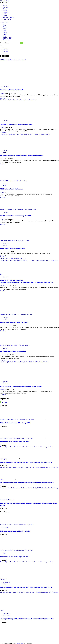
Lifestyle (5, 32)
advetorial (6, 243)
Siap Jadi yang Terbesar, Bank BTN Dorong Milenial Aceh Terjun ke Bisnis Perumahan (24, 362)
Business (5, 27)
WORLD (5, 34)
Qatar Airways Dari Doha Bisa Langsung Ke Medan (14, 240)
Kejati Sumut (7, 615)
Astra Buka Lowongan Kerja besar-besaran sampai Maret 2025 (18, 209)
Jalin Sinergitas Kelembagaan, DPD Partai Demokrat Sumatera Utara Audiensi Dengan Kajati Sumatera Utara (27, 483)
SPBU (5, 185)
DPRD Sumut (7, 614)
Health (5, 36)
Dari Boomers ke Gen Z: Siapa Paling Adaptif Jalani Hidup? (16, 438)
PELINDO (6, 528)
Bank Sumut (7, 582)
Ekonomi (6, 383)
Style (4, 553)
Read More (3, 98)
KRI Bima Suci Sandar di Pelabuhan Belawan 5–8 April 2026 (17, 419)
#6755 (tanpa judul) (7, 38)
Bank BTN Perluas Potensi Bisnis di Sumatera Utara (15, 345)
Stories (5, 31)
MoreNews (20, 643)
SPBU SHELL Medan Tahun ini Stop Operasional (14, 181)
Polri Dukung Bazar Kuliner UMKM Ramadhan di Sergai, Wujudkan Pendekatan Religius (25, 134)
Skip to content (4, 1)
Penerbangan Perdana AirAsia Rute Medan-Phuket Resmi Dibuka (18, 100)
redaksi (2, 93)
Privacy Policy (6, 40)
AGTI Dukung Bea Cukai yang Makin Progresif (13, 60)
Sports (5, 29)
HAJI (4, 584)
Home (4, 25)
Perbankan (6, 319)
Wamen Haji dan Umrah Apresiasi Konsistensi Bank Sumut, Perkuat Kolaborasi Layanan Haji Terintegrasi (26, 462)
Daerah (5, 152)
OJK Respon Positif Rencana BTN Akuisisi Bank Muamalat (16, 314)
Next (6, 402)
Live (1, 45)
